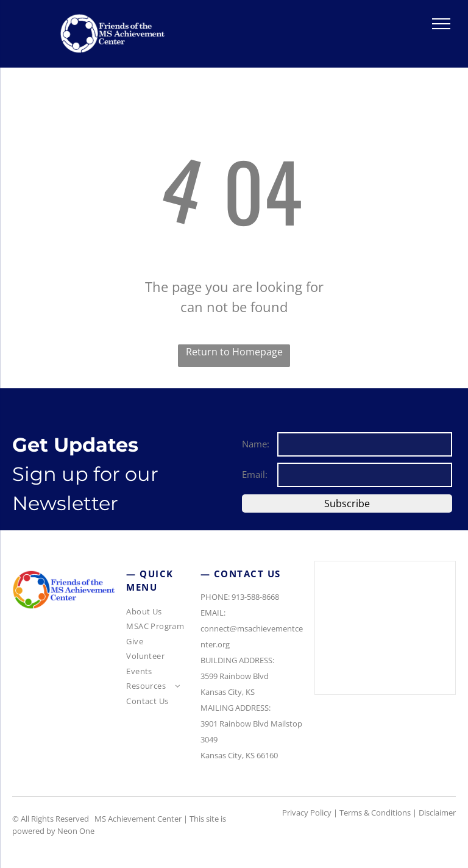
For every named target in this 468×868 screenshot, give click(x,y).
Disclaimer (437, 813)
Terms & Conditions (375, 813)
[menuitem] (163, 614)
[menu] (441, 24)
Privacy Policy (307, 813)
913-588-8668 (255, 597)
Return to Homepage (234, 352)
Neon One (76, 831)
